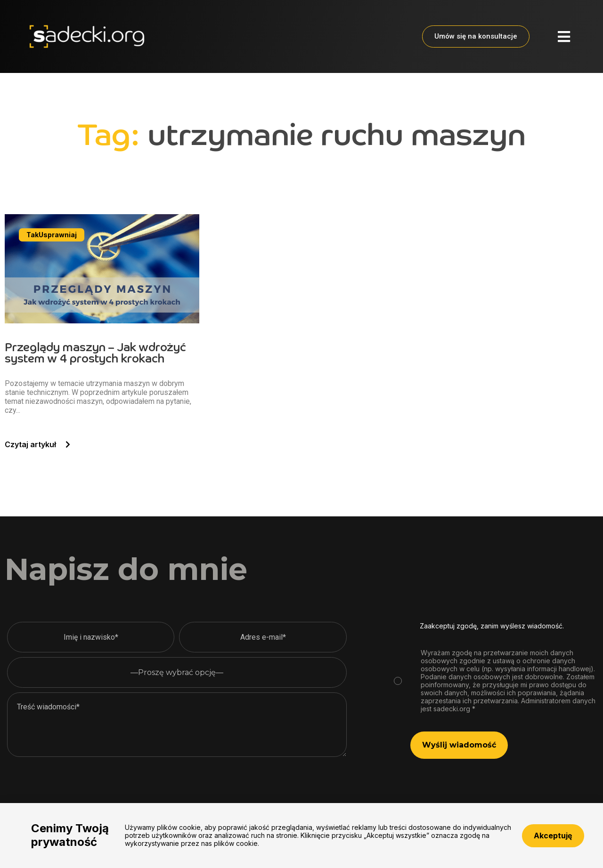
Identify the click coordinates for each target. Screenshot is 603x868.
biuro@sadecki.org (563, 837)
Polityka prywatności (243, 837)
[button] (564, 37)
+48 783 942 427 (466, 837)
